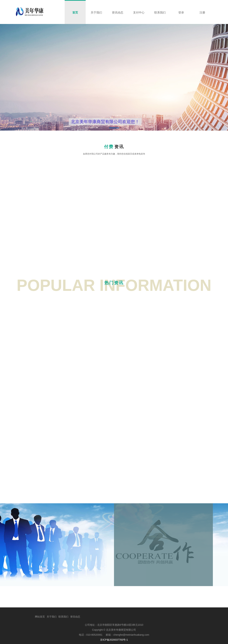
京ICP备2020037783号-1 (114, 640)
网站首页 (40, 617)
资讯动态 (75, 617)
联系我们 (63, 617)
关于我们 (52, 617)
